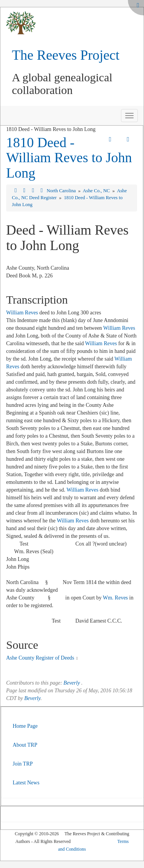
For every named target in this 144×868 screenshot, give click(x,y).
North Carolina (62, 191)
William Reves (22, 313)
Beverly (72, 683)
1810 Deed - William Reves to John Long (69, 158)
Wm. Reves (115, 598)
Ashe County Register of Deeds (40, 658)
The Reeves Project (66, 55)
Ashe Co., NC (97, 191)
